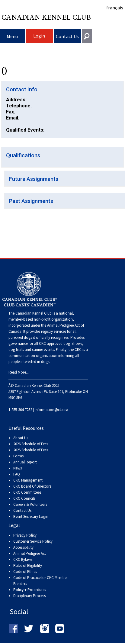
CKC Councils (24, 498)
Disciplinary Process (29, 596)
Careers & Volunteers (30, 504)
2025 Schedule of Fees (31, 450)
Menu (12, 36)
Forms (18, 456)
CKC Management (28, 480)
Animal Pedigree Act (30, 553)
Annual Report (25, 462)
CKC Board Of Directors (32, 486)
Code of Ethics (25, 572)
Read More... (19, 372)
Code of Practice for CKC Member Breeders (40, 581)
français (115, 8)
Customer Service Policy (33, 541)
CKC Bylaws (23, 559)
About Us (21, 438)
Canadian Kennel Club (46, 18)
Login (39, 36)
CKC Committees (27, 492)
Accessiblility (23, 547)
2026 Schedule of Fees (31, 444)
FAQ (17, 474)
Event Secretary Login (31, 517)
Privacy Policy (25, 535)
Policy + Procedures (30, 590)
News (18, 468)
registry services (53, 331)
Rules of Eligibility (28, 566)
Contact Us (67, 36)
